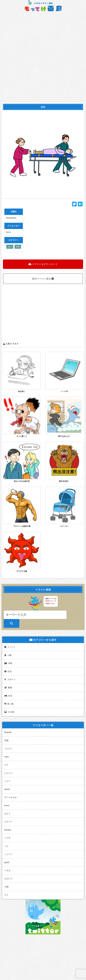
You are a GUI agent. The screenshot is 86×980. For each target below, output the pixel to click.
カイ (6, 895)
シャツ (7, 781)
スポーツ (10, 679)
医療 (18, 247)
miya (7, 757)
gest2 (7, 862)
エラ (6, 765)
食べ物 (9, 704)
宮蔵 (6, 740)
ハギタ (7, 870)
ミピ (6, 846)
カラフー (8, 822)
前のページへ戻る (43, 279)
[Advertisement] (43, 304)
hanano (8, 830)
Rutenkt (8, 732)
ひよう (7, 814)
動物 (8, 688)
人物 (8, 655)
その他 (9, 712)
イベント (10, 647)
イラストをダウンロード (43, 264)
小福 (6, 887)
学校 (8, 663)
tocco (10, 247)
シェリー (8, 854)
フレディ (8, 749)
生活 (8, 696)
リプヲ (7, 838)
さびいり (8, 879)
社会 (8, 671)
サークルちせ (10, 797)
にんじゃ (8, 773)
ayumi (7, 789)
